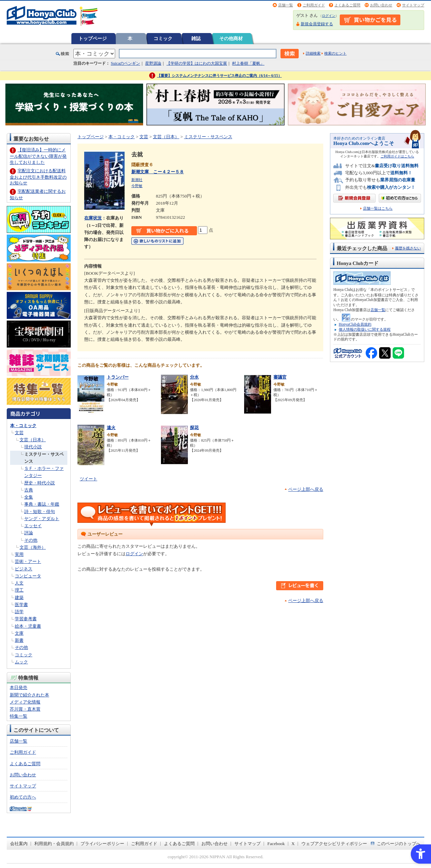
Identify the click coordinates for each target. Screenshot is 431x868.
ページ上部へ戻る (306, 489)
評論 (29, 533)
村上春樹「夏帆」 (248, 63)
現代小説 (33, 447)
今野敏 (137, 186)
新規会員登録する (317, 24)
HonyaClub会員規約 (355, 324)
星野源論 (153, 63)
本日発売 (19, 687)
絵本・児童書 (28, 626)
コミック (163, 38)
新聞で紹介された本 (29, 695)
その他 (31, 540)
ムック (21, 662)
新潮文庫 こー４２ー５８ (158, 172)
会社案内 (19, 844)
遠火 (111, 428)
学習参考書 (26, 619)
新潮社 (137, 180)
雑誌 (196, 38)
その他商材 (231, 38)
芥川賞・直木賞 (25, 709)
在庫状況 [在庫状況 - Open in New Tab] (93, 218)
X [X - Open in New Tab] (293, 844)
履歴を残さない (408, 248)
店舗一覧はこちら (378, 208)
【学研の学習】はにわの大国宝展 (197, 63)
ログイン (329, 16)
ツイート (89, 479)
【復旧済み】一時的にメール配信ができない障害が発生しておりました (38, 156)
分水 (194, 377)
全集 (29, 497)
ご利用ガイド (314, 5)
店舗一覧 (286, 5)
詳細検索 (313, 53)
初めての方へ (23, 797)
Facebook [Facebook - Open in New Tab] (276, 844)
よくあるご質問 (347, 5)
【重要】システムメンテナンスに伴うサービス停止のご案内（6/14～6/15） (219, 76)
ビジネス (24, 569)
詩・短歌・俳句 (40, 512)
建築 (19, 597)
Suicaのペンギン (125, 63)
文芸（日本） (33, 440)
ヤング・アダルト (42, 519)
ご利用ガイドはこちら (397, 156)
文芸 (19, 433)
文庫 (19, 633)
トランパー (118, 377)
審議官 (280, 377)
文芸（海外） (33, 547)
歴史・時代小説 (40, 483)
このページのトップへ (399, 844)
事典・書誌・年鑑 (42, 504)
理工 (19, 590)
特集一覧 (19, 716)
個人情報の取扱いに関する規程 (365, 329)
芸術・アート (28, 561)
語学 (19, 612)
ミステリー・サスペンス (208, 137)
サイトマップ (413, 5)
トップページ (93, 38)
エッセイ (33, 526)
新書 (19, 640)
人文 (19, 583)
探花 (194, 428)
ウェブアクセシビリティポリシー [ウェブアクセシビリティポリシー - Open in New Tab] (334, 844)
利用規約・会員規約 (54, 844)
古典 (29, 490)
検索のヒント (335, 53)
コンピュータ (28, 576)
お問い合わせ (381, 5)
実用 (19, 554)
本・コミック (23, 426)
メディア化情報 (25, 702)
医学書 (21, 605)
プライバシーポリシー (102, 844)
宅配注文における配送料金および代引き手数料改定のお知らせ (38, 177)
